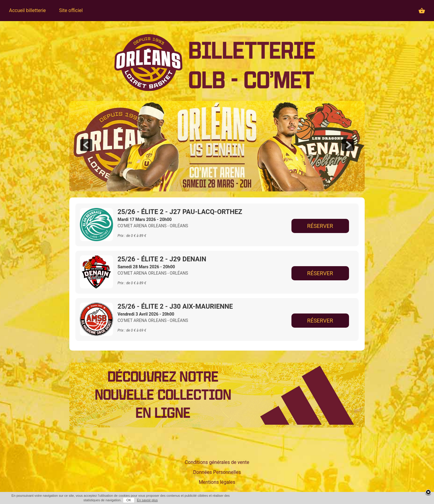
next (348, 145)
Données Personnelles (217, 472)
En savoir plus (147, 500)
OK (129, 500)
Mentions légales (217, 482)
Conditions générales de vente (217, 462)
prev (86, 145)
